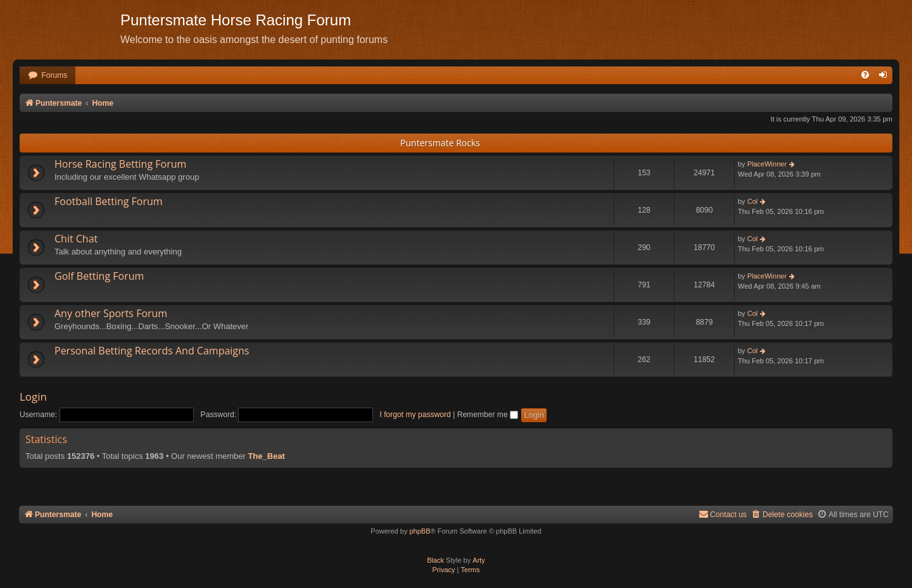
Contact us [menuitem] (723, 514)
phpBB (420, 531)
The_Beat (266, 456)
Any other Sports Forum (111, 313)
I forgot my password (415, 415)
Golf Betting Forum (99, 276)
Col (753, 201)
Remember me (488, 415)
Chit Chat (76, 239)
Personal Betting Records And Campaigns (152, 351)
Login (33, 397)
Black (435, 560)
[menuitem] (47, 76)
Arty (479, 560)
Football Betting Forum (109, 201)
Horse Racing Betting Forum (120, 164)
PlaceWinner (767, 164)
